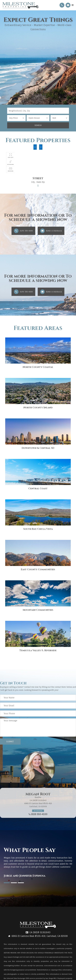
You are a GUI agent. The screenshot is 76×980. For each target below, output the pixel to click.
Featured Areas (38, 328)
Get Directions (38, 811)
